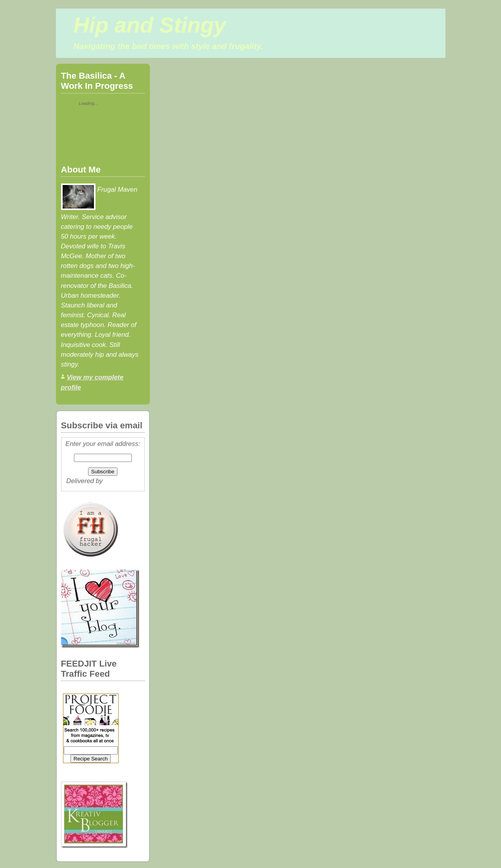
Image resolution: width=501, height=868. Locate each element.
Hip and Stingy (150, 25)
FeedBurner (122, 481)
